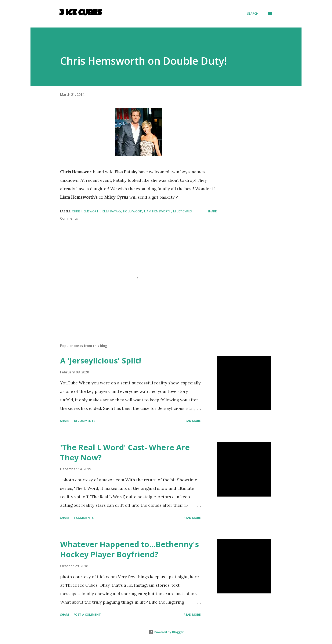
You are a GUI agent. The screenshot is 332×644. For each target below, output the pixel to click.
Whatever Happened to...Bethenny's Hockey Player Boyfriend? (129, 549)
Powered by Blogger (166, 632)
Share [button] (212, 211)
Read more (192, 421)
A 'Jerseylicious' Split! (101, 361)
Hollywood (133, 211)
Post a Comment (87, 614)
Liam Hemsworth (158, 211)
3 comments (84, 518)
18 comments (84, 421)
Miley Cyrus (182, 211)
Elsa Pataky (112, 211)
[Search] (253, 14)
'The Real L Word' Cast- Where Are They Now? (125, 452)
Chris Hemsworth (86, 211)
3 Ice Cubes (81, 14)
